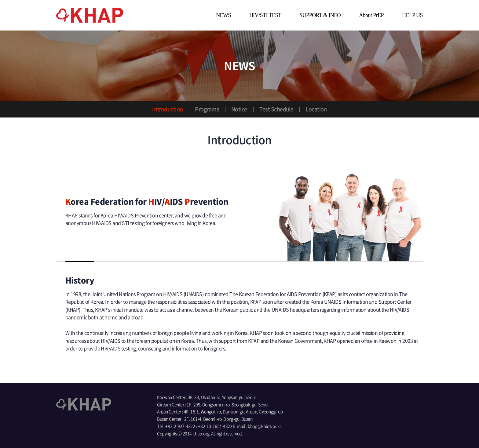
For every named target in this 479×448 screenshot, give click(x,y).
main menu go (0, 0)
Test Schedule (276, 109)
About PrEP (371, 15)
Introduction (167, 109)
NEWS (223, 15)
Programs (207, 109)
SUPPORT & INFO (320, 15)
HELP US (412, 15)
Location (316, 109)
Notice (239, 109)
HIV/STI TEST (265, 15)
